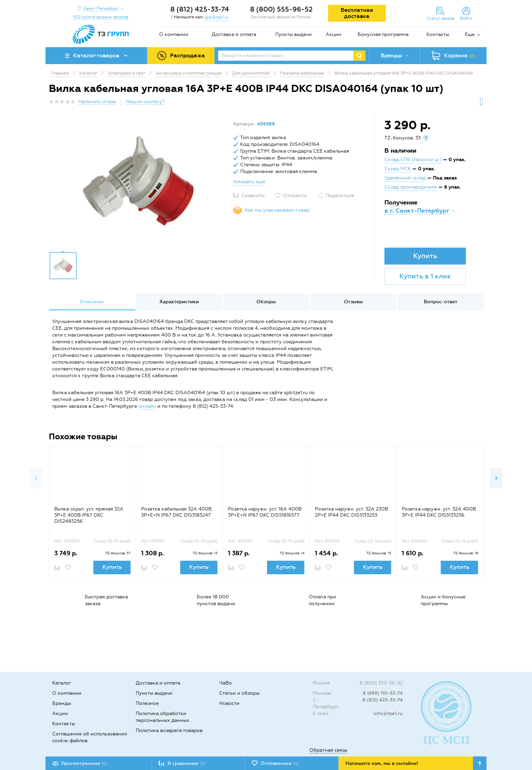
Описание (92, 302)
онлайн (147, 406)
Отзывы (354, 302)
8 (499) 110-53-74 (383, 693)
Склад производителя (411, 187)
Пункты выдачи (293, 34)
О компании (174, 34)
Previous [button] (36, 478)
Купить (425, 256)
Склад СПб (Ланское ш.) (413, 160)
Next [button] (496, 478)
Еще (470, 34)
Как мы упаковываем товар (277, 210)
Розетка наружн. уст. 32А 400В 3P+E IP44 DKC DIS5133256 (439, 512)
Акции (334, 34)
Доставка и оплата (234, 34)
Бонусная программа (383, 34)
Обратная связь (328, 750)
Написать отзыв (97, 102)
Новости (229, 703)
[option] (138, 184)
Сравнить (253, 196)
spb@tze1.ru (216, 17)
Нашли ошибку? (145, 102)
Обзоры (266, 302)
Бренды (62, 703)
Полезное (147, 703)
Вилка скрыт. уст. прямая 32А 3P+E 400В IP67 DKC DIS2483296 (89, 515)
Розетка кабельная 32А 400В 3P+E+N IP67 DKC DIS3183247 (176, 512)
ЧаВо (225, 683)
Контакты (438, 34)
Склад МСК (398, 169)
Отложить (295, 196)
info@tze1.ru (388, 714)
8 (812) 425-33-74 (200, 9)
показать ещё (249, 182)
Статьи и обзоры (239, 693)
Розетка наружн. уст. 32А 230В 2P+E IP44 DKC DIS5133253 (351, 512)
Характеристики (179, 302)
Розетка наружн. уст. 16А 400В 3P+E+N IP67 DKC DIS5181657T (265, 512)
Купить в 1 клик (425, 276)
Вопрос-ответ (441, 302)
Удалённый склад (405, 178)
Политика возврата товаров (169, 730)
